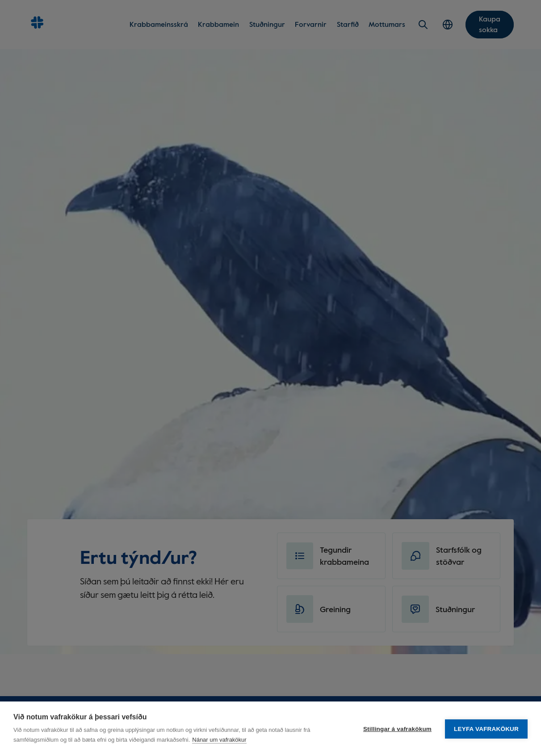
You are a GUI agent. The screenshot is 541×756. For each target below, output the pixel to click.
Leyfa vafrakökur (486, 729)
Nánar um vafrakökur (219, 740)
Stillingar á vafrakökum (397, 729)
